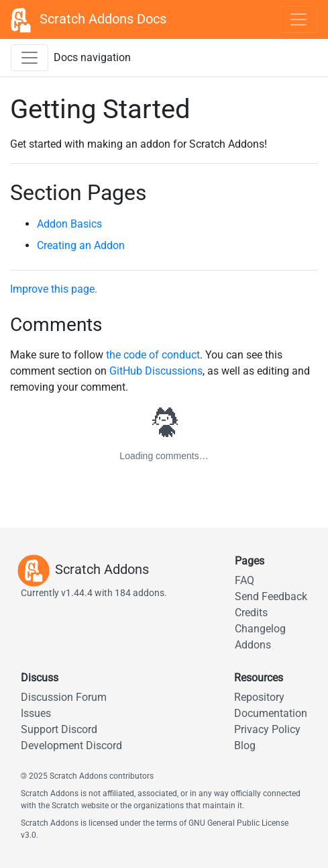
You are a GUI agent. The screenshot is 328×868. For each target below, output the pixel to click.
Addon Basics (69, 224)
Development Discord (71, 745)
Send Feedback (271, 596)
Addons (253, 645)
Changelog (260, 629)
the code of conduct (153, 355)
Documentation (271, 713)
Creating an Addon (81, 245)
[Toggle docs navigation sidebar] (30, 58)
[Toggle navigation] (298, 19)
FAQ (244, 580)
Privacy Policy (267, 729)
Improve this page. (54, 289)
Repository (259, 697)
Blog (245, 745)
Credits (251, 613)
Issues (36, 713)
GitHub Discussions (156, 371)
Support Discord (59, 729)
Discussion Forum (64, 697)
